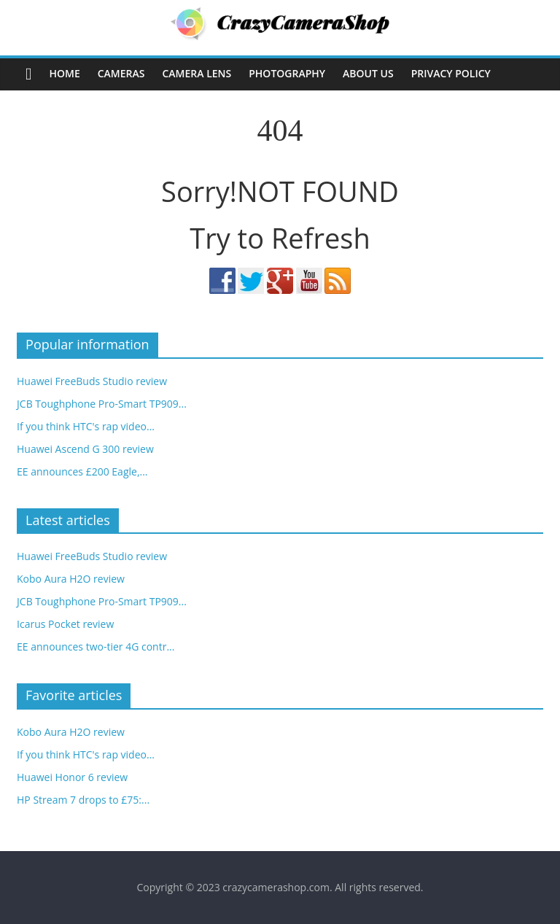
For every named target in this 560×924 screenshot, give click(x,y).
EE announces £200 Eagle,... (82, 471)
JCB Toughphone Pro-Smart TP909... (102, 404)
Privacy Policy (451, 73)
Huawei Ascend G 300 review (85, 449)
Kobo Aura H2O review (71, 579)
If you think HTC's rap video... (86, 426)
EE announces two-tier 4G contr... (96, 647)
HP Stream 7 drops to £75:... (83, 800)
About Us (368, 73)
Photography (287, 73)
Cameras (121, 73)
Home (64, 73)
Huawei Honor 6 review (72, 777)
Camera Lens (197, 73)
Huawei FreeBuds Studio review (92, 381)
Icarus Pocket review (65, 624)
